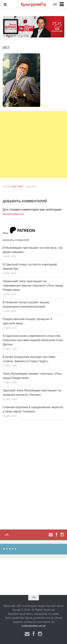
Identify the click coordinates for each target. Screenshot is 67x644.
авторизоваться (13, 214)
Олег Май (17, 187)
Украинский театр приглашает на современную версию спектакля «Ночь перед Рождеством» (33, 286)
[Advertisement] (33, 145)
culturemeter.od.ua (33, 626)
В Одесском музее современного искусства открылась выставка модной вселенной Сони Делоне (33, 340)
